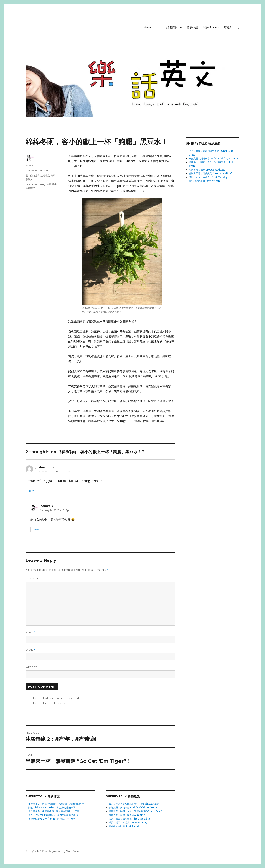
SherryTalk (32, 851)
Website (31, 667)
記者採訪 (172, 28)
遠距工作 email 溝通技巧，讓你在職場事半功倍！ (54, 815)
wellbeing (40, 184)
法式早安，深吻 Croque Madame (127, 815)
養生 (54, 184)
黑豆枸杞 (30, 188)
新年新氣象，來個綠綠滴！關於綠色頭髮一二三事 (54, 811)
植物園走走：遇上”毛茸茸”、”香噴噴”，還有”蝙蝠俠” (56, 804)
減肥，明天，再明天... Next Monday (128, 823)
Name (30, 632)
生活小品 (45, 176)
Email (31, 650)
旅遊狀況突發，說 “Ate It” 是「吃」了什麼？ (52, 819)
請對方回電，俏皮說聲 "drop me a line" (130, 819)
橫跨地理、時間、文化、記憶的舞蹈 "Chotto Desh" (135, 811)
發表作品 (192, 28)
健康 (49, 184)
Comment (32, 579)
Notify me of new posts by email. (48, 703)
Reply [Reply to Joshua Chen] (30, 491)
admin (29, 166)
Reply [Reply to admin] (35, 530)
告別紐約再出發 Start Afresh (124, 826)
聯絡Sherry (232, 28)
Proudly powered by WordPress (60, 851)
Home (148, 28)
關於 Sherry (211, 28)
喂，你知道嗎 (32, 176)
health (29, 184)
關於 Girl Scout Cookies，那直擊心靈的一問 (52, 808)
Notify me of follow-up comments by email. (55, 698)
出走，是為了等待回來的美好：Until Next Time (134, 804)
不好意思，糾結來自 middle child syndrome (133, 808)
